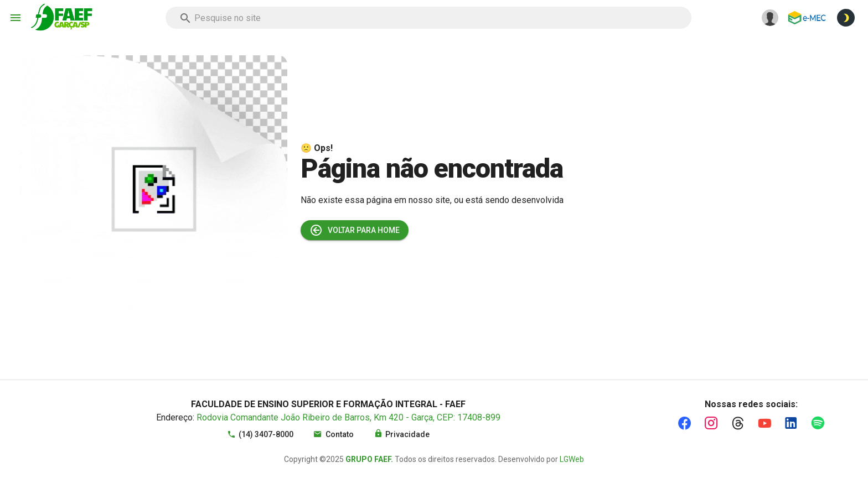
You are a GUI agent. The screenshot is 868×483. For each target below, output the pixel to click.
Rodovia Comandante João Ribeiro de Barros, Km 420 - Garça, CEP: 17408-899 (348, 417)
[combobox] (428, 18)
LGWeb (572, 459)
